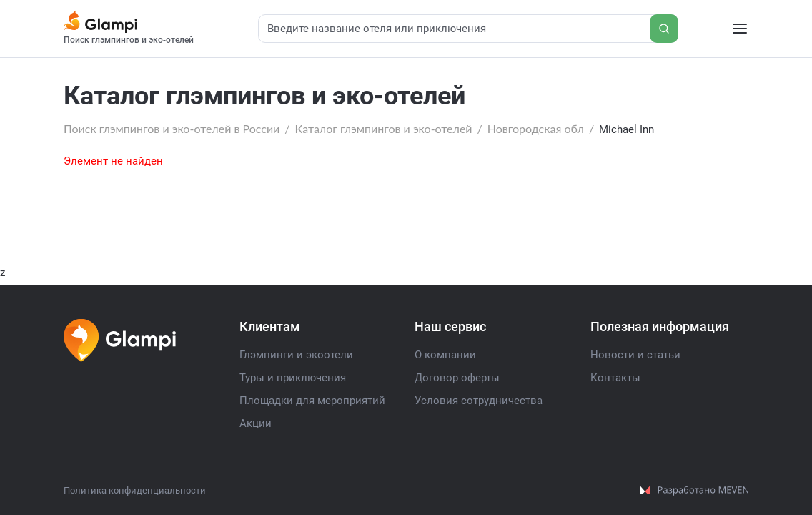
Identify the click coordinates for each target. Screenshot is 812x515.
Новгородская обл (536, 128)
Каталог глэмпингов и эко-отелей (384, 128)
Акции (256, 423)
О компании (445, 355)
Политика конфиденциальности (135, 490)
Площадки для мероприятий (312, 401)
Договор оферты (457, 378)
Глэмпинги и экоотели (296, 355)
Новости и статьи (635, 355)
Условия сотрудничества (479, 401)
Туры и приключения (293, 378)
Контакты (615, 378)
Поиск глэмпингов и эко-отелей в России (172, 128)
